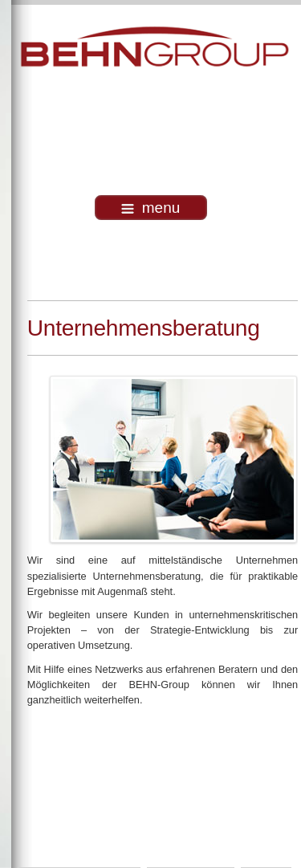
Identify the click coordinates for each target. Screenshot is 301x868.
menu (151, 208)
